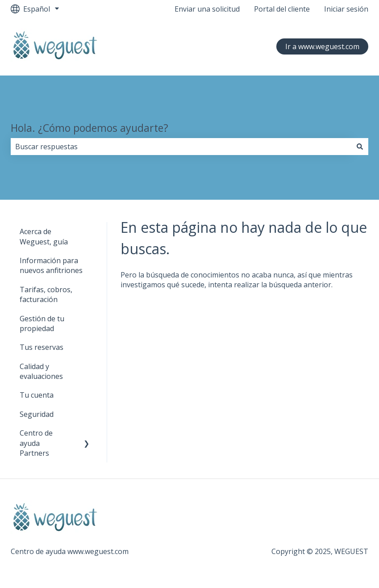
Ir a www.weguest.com (322, 46)
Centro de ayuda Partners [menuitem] (36, 443)
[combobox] (181, 147)
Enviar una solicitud (207, 9)
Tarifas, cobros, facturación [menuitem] (46, 294)
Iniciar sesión (346, 9)
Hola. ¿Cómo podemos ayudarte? (90, 128)
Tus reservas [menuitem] (42, 347)
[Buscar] (360, 147)
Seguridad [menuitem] (37, 414)
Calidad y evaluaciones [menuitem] (41, 371)
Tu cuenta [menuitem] (37, 395)
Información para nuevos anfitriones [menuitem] (51, 265)
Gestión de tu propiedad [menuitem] (42, 323)
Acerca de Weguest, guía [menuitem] (44, 236)
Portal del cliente (282, 9)
